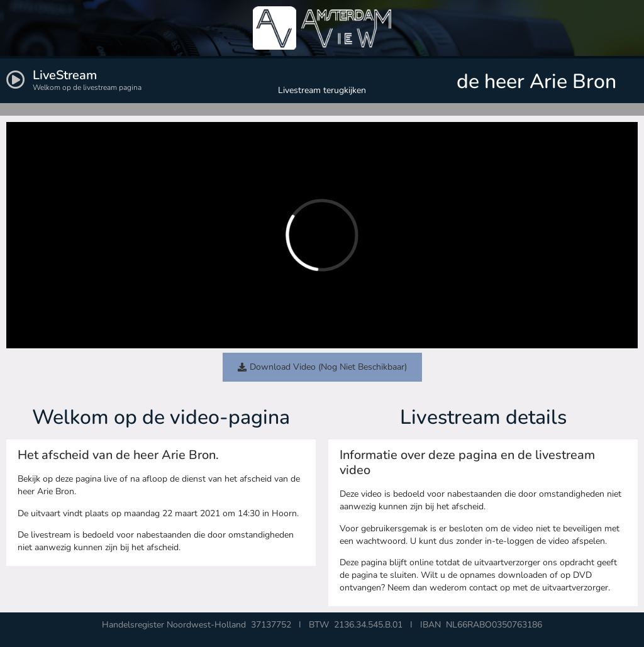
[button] (322, 367)
